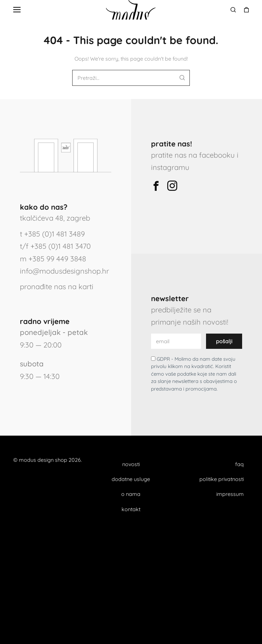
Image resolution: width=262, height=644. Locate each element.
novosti (131, 464)
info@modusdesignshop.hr (64, 271)
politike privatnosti (222, 479)
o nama (131, 494)
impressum (230, 494)
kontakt (131, 509)
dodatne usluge (131, 479)
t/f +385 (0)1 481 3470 (55, 246)
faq (239, 464)
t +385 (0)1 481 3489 (52, 234)
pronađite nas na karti (57, 287)
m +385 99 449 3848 (53, 259)
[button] (17, 10)
